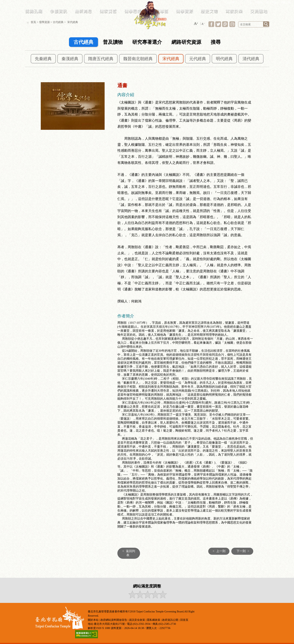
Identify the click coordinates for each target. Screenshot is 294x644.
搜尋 (216, 42)
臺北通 (286, 2)
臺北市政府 (273, 2)
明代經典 (224, 59)
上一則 (218, 551)
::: (206, 2)
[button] (196, 24)
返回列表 (128, 553)
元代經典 (198, 59)
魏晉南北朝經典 (138, 59)
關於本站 (93, 620)
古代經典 (58, 22)
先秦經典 (43, 59)
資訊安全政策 (137, 620)
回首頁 (184, 620)
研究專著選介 (147, 42)
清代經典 (251, 59)
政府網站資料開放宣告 (114, 620)
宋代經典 (171, 59)
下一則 (244, 551)
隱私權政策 (154, 620)
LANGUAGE (245, 2)
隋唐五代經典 (101, 59)
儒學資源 (44, 22)
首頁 (33, 22)
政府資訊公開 (170, 620)
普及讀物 (113, 42)
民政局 (259, 2)
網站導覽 (215, 2)
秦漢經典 (70, 59)
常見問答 (229, 2)
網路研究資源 (186, 42)
